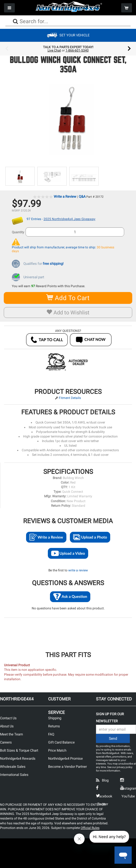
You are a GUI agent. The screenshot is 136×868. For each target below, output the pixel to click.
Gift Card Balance (61, 742)
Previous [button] (7, 49)
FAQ (51, 734)
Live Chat (54, 50)
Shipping (55, 718)
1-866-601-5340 (77, 50)
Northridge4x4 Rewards (18, 758)
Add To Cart (68, 298)
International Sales (14, 775)
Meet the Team (11, 734)
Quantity (18, 232)
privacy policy (125, 767)
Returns (54, 726)
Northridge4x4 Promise (65, 758)
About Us (7, 726)
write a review (78, 570)
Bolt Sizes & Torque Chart (19, 750)
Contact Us (8, 718)
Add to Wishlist (68, 313)
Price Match (57, 750)
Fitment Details (70, 398)
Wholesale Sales (13, 767)
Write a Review (65, 197)
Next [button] (129, 49)
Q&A (82, 197)
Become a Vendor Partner (67, 767)
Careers (6, 742)
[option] (68, 49)
